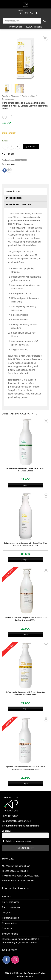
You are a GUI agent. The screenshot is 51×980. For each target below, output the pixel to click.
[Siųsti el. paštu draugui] (9, 170)
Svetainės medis (10, 934)
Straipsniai (7, 928)
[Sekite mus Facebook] (6, 960)
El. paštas (6, 831)
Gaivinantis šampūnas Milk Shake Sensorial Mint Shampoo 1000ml (26, 470)
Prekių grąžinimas (11, 902)
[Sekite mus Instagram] (15, 960)
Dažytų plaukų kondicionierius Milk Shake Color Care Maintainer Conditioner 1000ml (26, 544)
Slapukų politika (10, 923)
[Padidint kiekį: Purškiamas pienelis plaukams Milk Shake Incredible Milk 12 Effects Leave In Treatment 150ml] (17, 146)
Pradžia (5, 96)
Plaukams (15, 96)
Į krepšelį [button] (25, 485)
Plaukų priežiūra (28, 96)
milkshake (11, 164)
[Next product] (4, 117)
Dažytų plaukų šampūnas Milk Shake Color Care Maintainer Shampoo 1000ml (25, 693)
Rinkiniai (38, 27)
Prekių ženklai (16, 27)
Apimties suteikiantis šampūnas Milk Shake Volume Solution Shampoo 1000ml (26, 619)
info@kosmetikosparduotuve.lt (17, 821)
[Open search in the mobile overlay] (26, 21)
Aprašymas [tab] (13, 191)
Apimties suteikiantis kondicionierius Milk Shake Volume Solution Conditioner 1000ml (26, 768)
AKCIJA (29, 27)
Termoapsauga (8, 99)
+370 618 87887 (10, 816)
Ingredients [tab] (14, 198)
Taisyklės (6, 913)
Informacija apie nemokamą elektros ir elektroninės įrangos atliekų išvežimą (20, 941)
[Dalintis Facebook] (5, 170)
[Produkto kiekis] (11, 147)
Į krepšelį (31, 147)
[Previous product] (10, 117)
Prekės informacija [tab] (19, 205)
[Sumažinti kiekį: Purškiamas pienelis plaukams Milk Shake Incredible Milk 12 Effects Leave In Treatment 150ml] (5, 146)
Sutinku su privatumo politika (18, 841)
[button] (14, 13)
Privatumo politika (11, 918)
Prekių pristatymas (11, 907)
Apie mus (7, 897)
